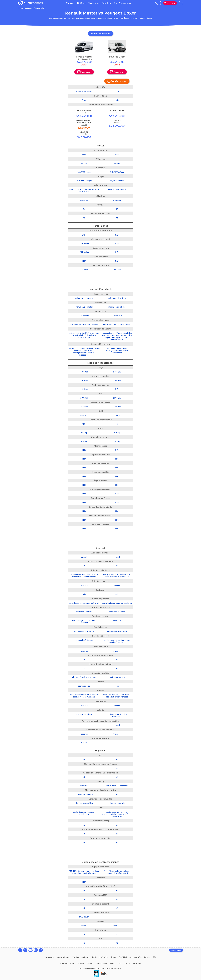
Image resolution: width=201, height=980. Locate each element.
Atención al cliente (63, 957)
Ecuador (90, 963)
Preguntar (84, 72)
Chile (72, 963)
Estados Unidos (101, 963)
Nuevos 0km (84, 113)
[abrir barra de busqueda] (156, 3)
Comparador (125, 3)
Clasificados (94, 3)
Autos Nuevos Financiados (84, 124)
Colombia (81, 963)
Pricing (114, 957)
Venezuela (137, 963)
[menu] (181, 3)
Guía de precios (109, 3)
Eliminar (84, 65)
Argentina (64, 963)
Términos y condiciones (81, 957)
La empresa (50, 957)
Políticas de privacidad (100, 957)
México (112, 963)
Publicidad (123, 957)
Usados (84, 135)
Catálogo (71, 3)
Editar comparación (101, 33)
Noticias (81, 3)
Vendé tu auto (170, 3)
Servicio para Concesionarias (140, 957)
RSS (154, 957)
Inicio (21, 8)
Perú (119, 963)
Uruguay (127, 963)
